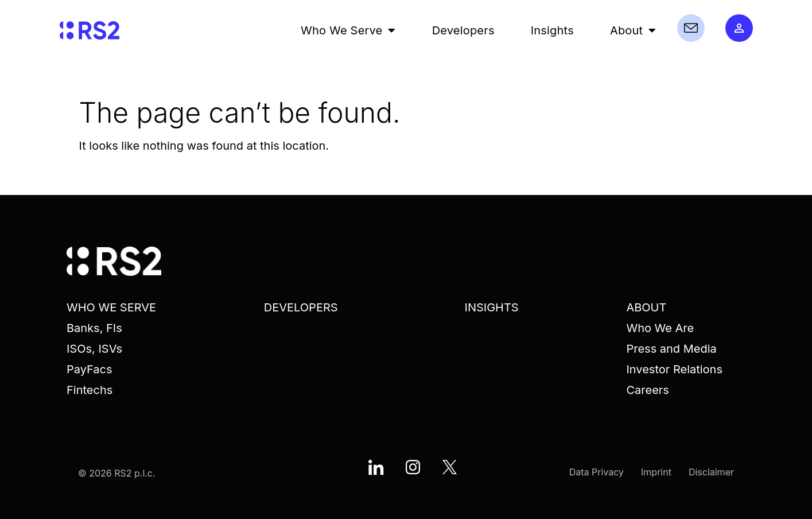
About (633, 30)
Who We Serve (348, 30)
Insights (552, 30)
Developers (463, 30)
